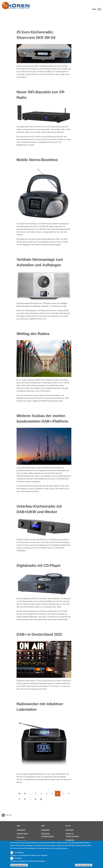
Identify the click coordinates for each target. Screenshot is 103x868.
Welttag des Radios (33, 334)
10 (26, 800)
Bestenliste (70, 830)
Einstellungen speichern (19, 865)
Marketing (18, 858)
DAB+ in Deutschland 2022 (39, 634)
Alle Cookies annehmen (84, 865)
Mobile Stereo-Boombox (37, 160)
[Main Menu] (96, 9)
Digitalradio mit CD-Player (39, 566)
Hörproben (21, 837)
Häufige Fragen (22, 834)
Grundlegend (19, 853)
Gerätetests (21, 830)
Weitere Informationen (61, 848)
